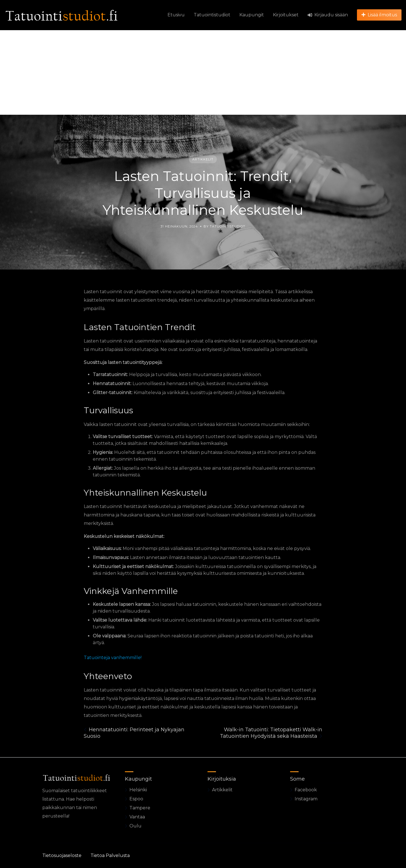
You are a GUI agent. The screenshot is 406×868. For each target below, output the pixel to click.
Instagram (306, 799)
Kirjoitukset (286, 15)
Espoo (136, 799)
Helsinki (138, 790)
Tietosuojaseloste (62, 855)
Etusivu (176, 15)
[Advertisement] (203, 72)
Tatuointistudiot (212, 15)
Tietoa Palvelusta (110, 855)
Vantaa (137, 817)
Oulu (135, 826)
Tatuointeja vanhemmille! (113, 658)
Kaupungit (252, 15)
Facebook (306, 790)
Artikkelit (203, 159)
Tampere (140, 808)
